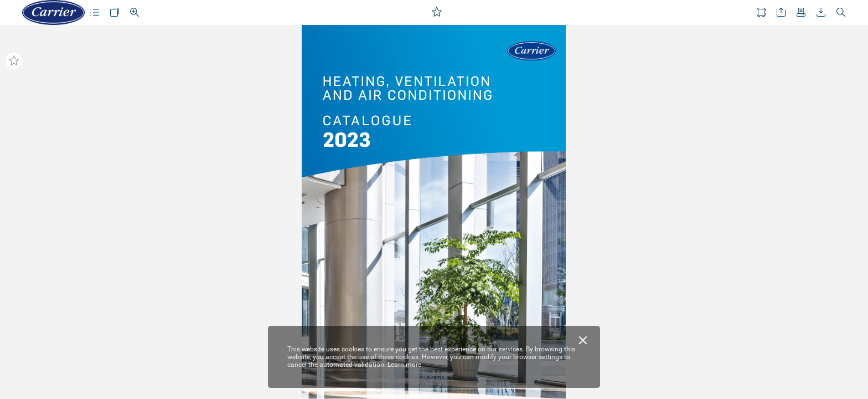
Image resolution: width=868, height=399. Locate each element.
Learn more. (405, 365)
